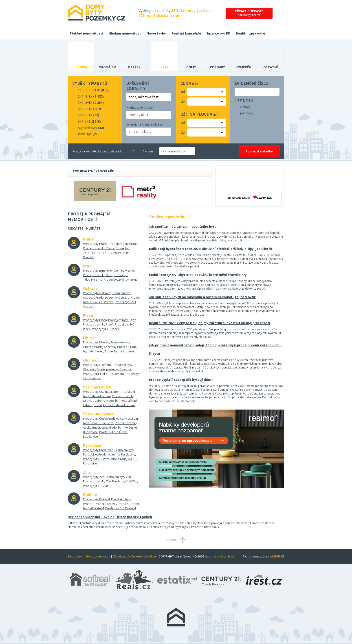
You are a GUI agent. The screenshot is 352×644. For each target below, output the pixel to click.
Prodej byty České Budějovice (103, 418)
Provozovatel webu (98, 556)
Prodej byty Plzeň (95, 320)
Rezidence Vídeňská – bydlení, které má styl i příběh (110, 517)
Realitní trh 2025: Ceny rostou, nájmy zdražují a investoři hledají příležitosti (210, 323)
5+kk (89, 115)
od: (183, 92)
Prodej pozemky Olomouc (114, 369)
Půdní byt (85, 134)
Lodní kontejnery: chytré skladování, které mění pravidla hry (198, 275)
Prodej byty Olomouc (97, 365)
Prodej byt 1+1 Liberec (120, 351)
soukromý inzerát (249, 13)
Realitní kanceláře (186, 33)
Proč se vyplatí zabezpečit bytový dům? (181, 380)
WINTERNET (277, 556)
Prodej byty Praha (95, 244)
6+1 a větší (86, 121)
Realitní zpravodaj (251, 33)
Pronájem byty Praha (123, 244)
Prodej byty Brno (94, 271)
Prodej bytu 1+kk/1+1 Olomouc (104, 374)
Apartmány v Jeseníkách (220, 556)
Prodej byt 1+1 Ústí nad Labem (114, 405)
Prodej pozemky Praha (99, 248)
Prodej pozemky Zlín (97, 481)
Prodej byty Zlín (94, 477)
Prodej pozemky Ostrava (112, 297)
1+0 (81, 90)
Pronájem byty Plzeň (122, 320)
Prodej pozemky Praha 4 (112, 504)
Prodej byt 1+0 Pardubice (100, 459)
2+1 (81, 96)
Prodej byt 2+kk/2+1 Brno (121, 280)
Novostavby (156, 33)
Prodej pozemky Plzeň (98, 324)
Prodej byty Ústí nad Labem (102, 392)
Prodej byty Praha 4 (96, 499)
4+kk (89, 109)
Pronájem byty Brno (121, 271)
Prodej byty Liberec (96, 342)
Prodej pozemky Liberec (111, 347)
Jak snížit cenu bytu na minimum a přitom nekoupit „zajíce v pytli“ (203, 297)
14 (142, 151)
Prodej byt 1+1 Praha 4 (121, 508)
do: (183, 101)
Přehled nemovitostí (86, 33)
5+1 (81, 115)
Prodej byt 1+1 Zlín (96, 486)
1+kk (96, 90)
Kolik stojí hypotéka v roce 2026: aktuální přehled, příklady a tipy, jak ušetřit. (211, 249)
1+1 (88, 90)
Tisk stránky (75, 556)
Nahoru (172, 540)
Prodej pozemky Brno (98, 275)
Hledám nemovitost (125, 33)
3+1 (81, 103)
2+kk (89, 96)
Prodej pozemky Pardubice (117, 454)
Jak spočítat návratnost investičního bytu (183, 227)
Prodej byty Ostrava (97, 293)
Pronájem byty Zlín (118, 477)
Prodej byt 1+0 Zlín (125, 481)
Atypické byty (87, 128)
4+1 (81, 109)
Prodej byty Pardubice (98, 450)
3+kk (89, 103)
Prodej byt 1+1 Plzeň (106, 329)
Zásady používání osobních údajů (134, 556)
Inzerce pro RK (219, 33)
